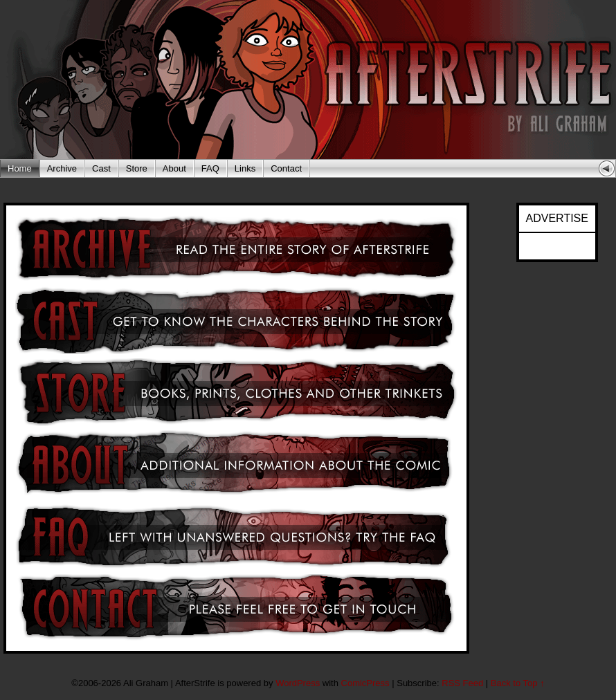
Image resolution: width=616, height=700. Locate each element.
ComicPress (365, 683)
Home (20, 168)
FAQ (210, 168)
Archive (62, 168)
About (174, 168)
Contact (286, 168)
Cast (101, 168)
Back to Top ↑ (518, 683)
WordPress (298, 683)
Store (137, 168)
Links (245, 168)
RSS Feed (462, 683)
